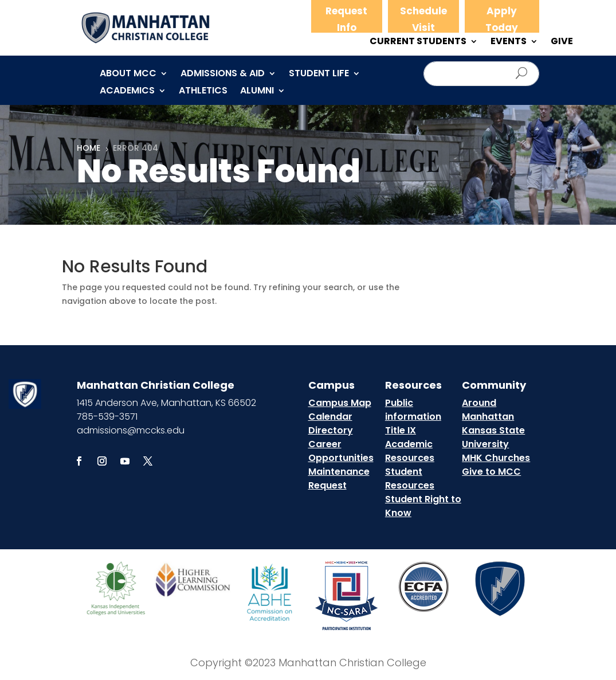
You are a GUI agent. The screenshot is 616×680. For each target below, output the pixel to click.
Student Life (319, 75)
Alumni (257, 92)
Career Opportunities (341, 451)
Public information (413, 410)
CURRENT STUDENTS (418, 42)
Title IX (401, 430)
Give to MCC (491, 472)
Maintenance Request (339, 478)
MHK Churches (496, 458)
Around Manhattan (488, 410)
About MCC (128, 75)
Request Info (346, 19)
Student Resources (410, 478)
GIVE (562, 42)
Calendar (330, 417)
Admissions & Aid (223, 75)
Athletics (203, 92)
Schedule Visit (423, 19)
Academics (127, 92)
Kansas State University (493, 437)
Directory (331, 430)
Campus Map (340, 403)
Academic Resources (410, 451)
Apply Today (502, 19)
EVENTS (509, 42)
